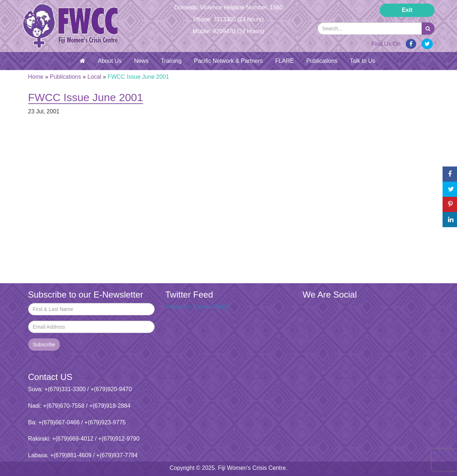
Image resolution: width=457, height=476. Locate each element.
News (141, 61)
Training (171, 61)
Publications (322, 61)
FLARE (285, 61)
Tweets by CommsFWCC (198, 307)
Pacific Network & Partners (228, 61)
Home (36, 77)
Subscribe (44, 345)
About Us (110, 61)
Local (94, 77)
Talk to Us (363, 61)
